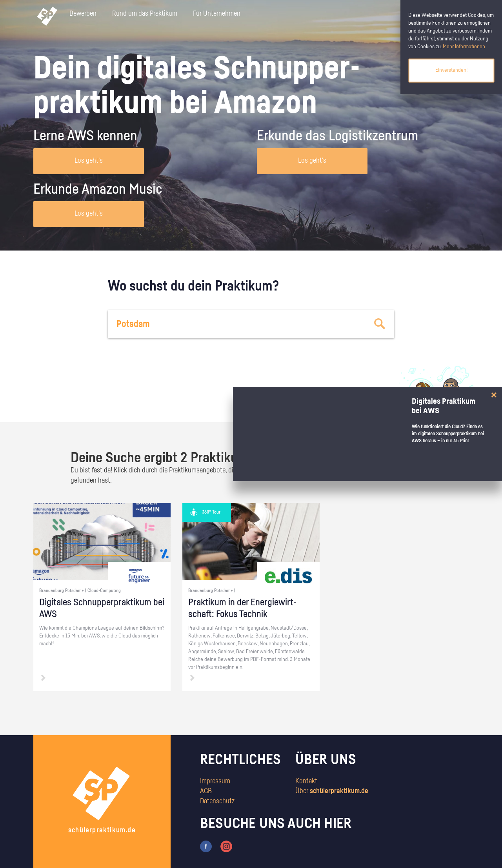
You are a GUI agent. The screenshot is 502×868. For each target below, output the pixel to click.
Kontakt (306, 781)
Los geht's (89, 161)
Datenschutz (217, 801)
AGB (206, 791)
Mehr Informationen (464, 47)
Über (332, 791)
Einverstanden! (451, 70)
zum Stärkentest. (352, 402)
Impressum (215, 781)
